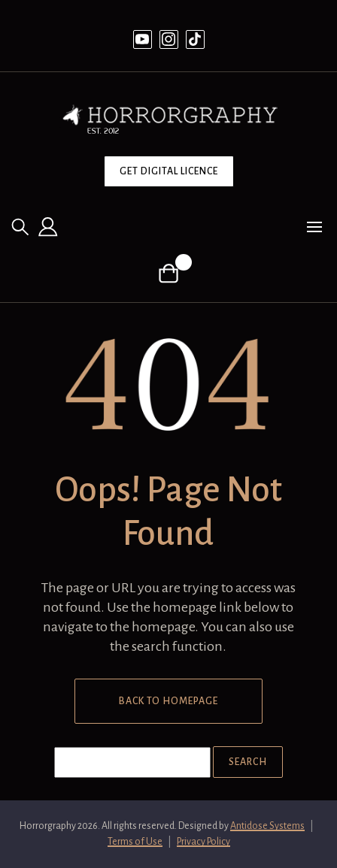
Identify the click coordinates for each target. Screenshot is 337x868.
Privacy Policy (203, 842)
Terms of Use (135, 842)
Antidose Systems (267, 826)
